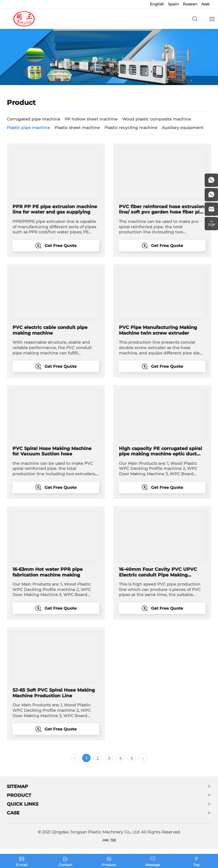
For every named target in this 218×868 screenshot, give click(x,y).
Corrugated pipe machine (33, 119)
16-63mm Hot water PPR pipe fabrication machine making (48, 575)
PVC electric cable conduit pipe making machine (50, 331)
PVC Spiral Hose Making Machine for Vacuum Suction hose (52, 453)
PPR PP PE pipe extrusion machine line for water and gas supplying (55, 209)
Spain (173, 4)
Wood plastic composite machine (157, 119)
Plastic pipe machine (28, 128)
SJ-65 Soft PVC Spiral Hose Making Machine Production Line (54, 697)
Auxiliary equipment (183, 128)
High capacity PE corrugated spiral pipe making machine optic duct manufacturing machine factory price (161, 453)
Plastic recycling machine (131, 128)
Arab (206, 4)
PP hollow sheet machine (91, 119)
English (157, 4)
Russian (190, 4)
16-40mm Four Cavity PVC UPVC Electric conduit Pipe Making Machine (158, 575)
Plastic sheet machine (77, 128)
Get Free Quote (61, 246)
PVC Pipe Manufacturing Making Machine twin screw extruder (158, 331)
